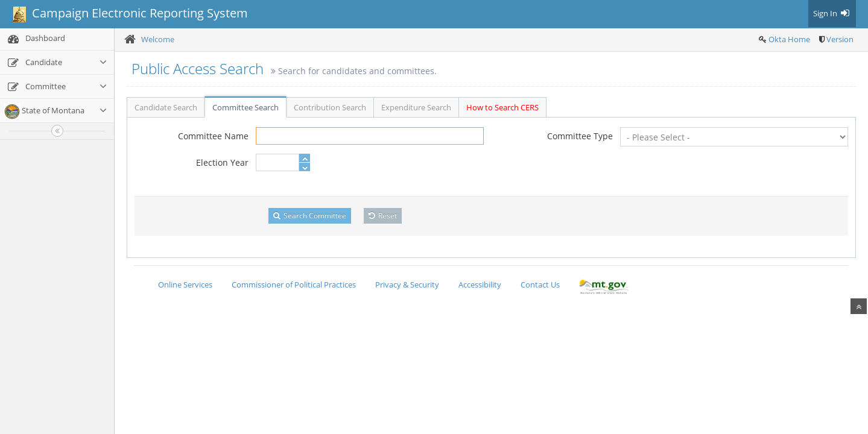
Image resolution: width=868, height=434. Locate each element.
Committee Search (246, 107)
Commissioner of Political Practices (294, 285)
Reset (383, 215)
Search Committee (310, 215)
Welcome (158, 39)
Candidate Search (166, 107)
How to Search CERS (502, 107)
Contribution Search (330, 107)
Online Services (185, 285)
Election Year (222, 162)
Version (840, 39)
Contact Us (540, 285)
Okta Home (789, 39)
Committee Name (213, 136)
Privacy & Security (407, 285)
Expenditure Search (416, 107)
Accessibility (480, 285)
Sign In (832, 13)
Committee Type (580, 136)
